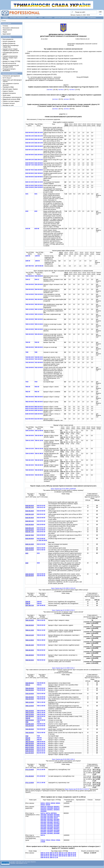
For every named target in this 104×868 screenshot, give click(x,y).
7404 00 (28, 342)
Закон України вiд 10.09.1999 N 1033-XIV (63, 588)
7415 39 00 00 (30, 362)
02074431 (43, 819)
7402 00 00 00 (30, 304)
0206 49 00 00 (45, 858)
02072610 (54, 813)
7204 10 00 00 (30, 431)
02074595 (50, 824)
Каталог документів (9, 41)
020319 (53, 803)
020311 (43, 803)
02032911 (50, 810)
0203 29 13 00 (63, 854)
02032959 (43, 811)
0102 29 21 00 (39, 136)
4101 (27, 194)
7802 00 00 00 (30, 397)
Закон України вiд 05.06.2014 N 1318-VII (77, 789)
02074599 (56, 824)
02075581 (43, 830)
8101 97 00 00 (30, 409)
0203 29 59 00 (54, 856)
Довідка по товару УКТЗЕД (11, 61)
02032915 (56, 810)
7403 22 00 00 (30, 329)
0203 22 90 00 (45, 854)
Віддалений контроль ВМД (11, 99)
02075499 (50, 827)
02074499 (50, 821)
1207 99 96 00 (41, 605)
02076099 (56, 833)
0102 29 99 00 (39, 170)
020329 (48, 805)
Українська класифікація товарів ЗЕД (11, 46)
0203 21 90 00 (54, 853)
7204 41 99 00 (30, 454)
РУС (100, 14)
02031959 (50, 808)
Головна (5, 18)
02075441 (50, 826)
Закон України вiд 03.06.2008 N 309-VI (63, 759)
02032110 (56, 808)
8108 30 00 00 (30, 414)
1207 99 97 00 (30, 266)
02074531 (56, 821)
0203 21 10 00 (45, 853)
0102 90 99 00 (30, 173)
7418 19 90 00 (30, 368)
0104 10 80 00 (30, 187)
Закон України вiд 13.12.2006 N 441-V (63, 668)
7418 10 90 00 (39, 368)
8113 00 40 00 (30, 419)
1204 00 (28, 256)
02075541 (43, 829)
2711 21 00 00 (30, 770)
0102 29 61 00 (39, 160)
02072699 (50, 818)
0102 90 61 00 (30, 160)
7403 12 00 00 (30, 309)
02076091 (50, 833)
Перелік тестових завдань (11, 101)
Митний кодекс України (10, 89)
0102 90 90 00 (30, 177)
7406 (27, 352)
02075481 (43, 827)
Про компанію (91, 18)
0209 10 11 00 (54, 858)
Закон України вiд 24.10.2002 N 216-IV (63, 610)
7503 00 (28, 387)
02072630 (50, 815)
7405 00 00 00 (30, 347)
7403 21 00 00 (30, 324)
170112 (43, 840)
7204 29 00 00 (30, 284)
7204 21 (28, 279)
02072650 (43, 816)
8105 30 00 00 (30, 410)
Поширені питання (9, 103)
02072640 (56, 815)
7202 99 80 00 (30, 276)
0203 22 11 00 (63, 853)
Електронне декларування (11, 76)
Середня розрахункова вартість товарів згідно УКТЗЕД (10, 58)
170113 (48, 840)
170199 (43, 842)
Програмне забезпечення (18, 18)
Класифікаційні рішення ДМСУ (10, 53)
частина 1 (50, 90)
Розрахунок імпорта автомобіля (9, 70)
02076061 (56, 832)
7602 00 (28, 392)
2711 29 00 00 (30, 776)
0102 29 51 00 (39, 150)
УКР (100, 12)
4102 (27, 211)
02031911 (56, 807)
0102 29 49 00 (39, 146)
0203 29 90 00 (63, 856)
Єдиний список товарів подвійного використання (11, 50)
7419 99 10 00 (30, 357)
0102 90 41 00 (30, 143)
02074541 (43, 823)
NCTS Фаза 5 (7, 78)
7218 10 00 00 (30, 294)
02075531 (56, 827)
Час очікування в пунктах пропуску (11, 84)
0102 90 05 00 (30, 133)
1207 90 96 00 (39, 266)
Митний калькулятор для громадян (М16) (11, 66)
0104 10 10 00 (30, 182)
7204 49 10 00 (30, 460)
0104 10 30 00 (30, 185)
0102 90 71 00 (30, 165)
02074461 (56, 819)
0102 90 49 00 (30, 146)
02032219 (43, 810)
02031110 (43, 807)
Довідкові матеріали (9, 93)
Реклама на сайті (8, 105)
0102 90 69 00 (30, 163)
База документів (8, 39)
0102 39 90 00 (39, 173)
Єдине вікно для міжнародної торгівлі (66, 18)
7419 (27, 382)
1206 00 (28, 261)
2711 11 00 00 (30, 783)
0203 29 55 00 (45, 856)
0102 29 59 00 (39, 155)
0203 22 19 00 (72, 853)
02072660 (50, 816)
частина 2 (61, 90)
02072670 (56, 816)
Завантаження (32, 18)
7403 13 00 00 (30, 314)
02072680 (43, 818)
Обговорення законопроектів (12, 97)
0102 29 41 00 (39, 143)
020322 (43, 805)
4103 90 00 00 (41, 576)
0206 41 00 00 (72, 856)
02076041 (50, 832)
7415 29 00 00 (30, 359)
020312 (48, 803)
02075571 (56, 829)
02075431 (43, 826)
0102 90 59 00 (30, 155)
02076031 (43, 832)
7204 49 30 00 (30, 465)
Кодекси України (8, 91)
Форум (41, 18)
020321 (58, 803)
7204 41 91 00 (30, 449)
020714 (48, 813)
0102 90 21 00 (30, 136)
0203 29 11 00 (54, 854)
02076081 (43, 833)
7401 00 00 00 (30, 299)
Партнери (82, 18)
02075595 (50, 830)
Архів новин (7, 95)
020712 (43, 813)
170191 (58, 840)
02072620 (43, 815)
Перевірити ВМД (8, 87)
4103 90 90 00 (30, 576)
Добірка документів (9, 43)
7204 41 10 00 (30, 441)
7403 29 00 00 (30, 334)
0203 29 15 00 (72, 854)
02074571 (56, 823)
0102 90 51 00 (30, 150)
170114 (53, 840)
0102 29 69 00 (39, 163)
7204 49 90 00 (30, 470)
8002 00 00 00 (30, 407)
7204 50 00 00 (30, 289)
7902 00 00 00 (30, 402)
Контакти (5, 19)
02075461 (56, 826)
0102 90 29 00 (30, 139)
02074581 (43, 824)
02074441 (50, 819)
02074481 (43, 821)
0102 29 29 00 (39, 139)
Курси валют (48, 18)
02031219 (50, 807)
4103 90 (28, 229)
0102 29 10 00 (39, 133)
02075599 (56, 830)
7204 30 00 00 (30, 436)
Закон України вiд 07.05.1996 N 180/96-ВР (63, 489)
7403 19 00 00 (30, 319)
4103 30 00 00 (30, 574)
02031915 (43, 808)
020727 (56, 818)
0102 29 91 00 (39, 165)
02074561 (50, 823)
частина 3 (72, 90)
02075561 (50, 829)
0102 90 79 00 (30, 170)
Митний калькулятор (9, 63)
